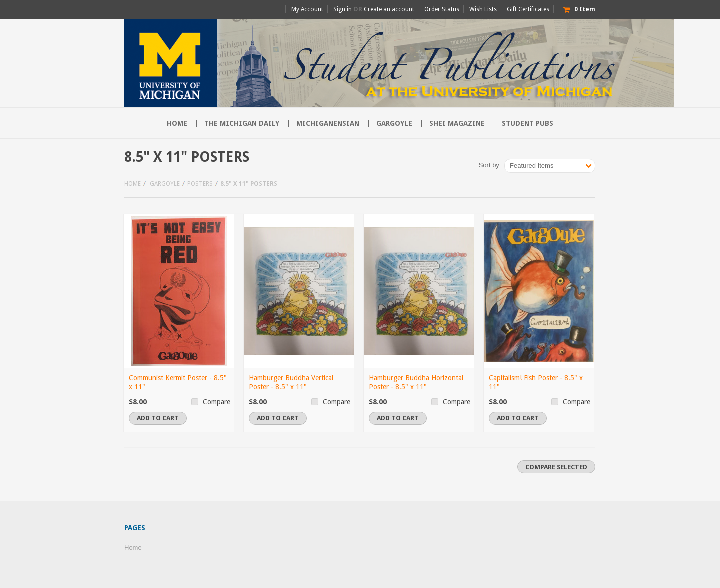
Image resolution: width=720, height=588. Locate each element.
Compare (217, 402)
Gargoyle (394, 123)
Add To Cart (158, 418)
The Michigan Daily (242, 123)
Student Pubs (528, 123)
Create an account (389, 9)
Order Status (442, 9)
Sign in (343, 9)
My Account (307, 9)
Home (133, 184)
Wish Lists (483, 9)
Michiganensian (328, 123)
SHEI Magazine (457, 123)
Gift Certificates (528, 9)
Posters (200, 184)
